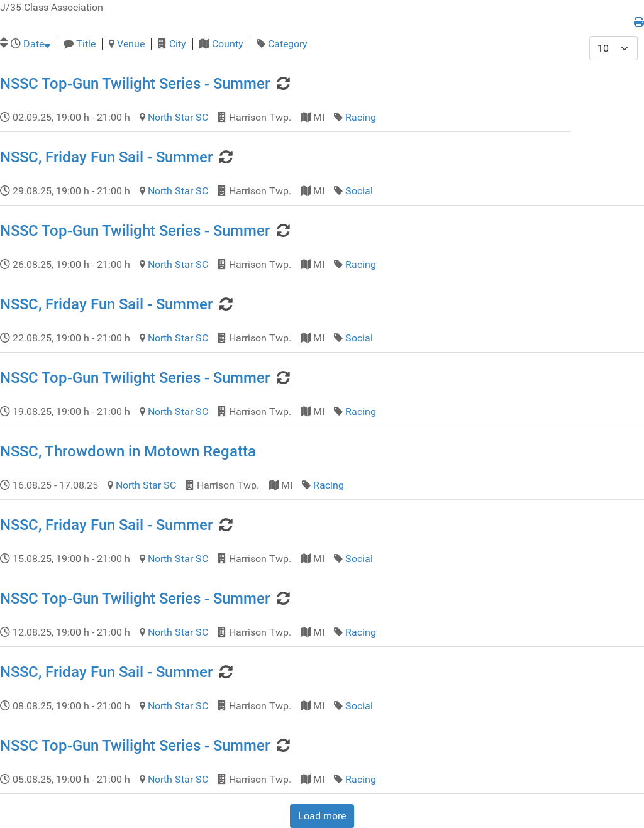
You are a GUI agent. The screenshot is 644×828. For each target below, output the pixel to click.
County (228, 44)
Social (359, 191)
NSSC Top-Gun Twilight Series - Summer (135, 84)
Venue (131, 44)
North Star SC (178, 117)
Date (37, 44)
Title (86, 44)
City (178, 44)
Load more (322, 816)
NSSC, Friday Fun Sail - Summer (106, 157)
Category (288, 44)
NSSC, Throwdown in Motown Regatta (128, 451)
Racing (361, 117)
